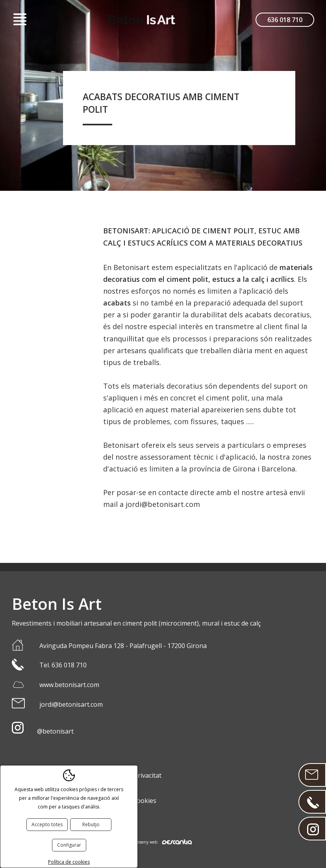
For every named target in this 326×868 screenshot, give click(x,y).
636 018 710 (285, 20)
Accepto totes (47, 824)
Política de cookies (69, 862)
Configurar (69, 845)
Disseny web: (163, 842)
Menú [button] (20, 20)
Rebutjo (91, 824)
